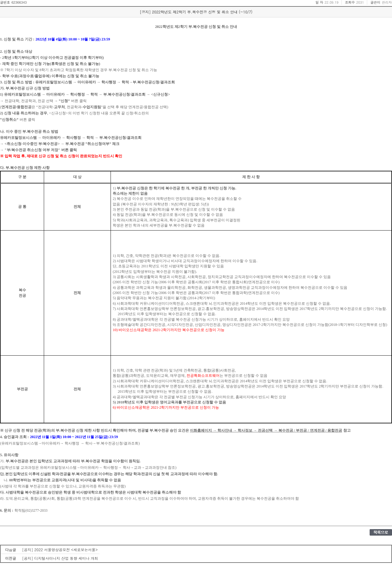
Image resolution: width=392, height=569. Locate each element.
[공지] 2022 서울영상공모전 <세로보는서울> (60, 550)
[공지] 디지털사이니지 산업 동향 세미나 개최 (60, 558)
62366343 (19, 2)
